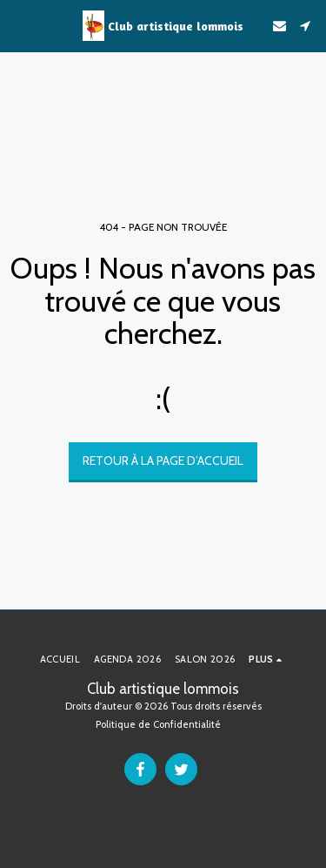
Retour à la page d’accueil (163, 461)
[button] (19, 25)
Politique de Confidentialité (158, 724)
